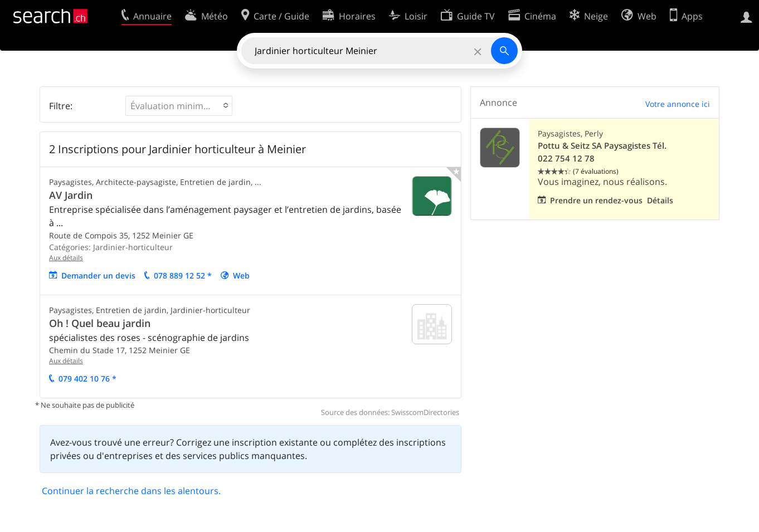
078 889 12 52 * (183, 275)
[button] (179, 106)
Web (241, 275)
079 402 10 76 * (87, 379)
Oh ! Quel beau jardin (100, 323)
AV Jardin (71, 195)
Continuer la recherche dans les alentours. (131, 491)
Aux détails (66, 258)
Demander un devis (98, 275)
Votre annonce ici (678, 104)
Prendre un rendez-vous (596, 200)
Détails (660, 200)
